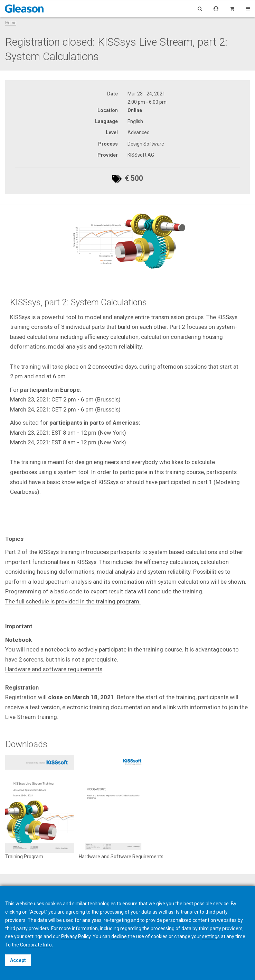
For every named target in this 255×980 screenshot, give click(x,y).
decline (119, 936)
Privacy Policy (76, 936)
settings (211, 936)
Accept (18, 960)
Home (11, 23)
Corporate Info (36, 945)
